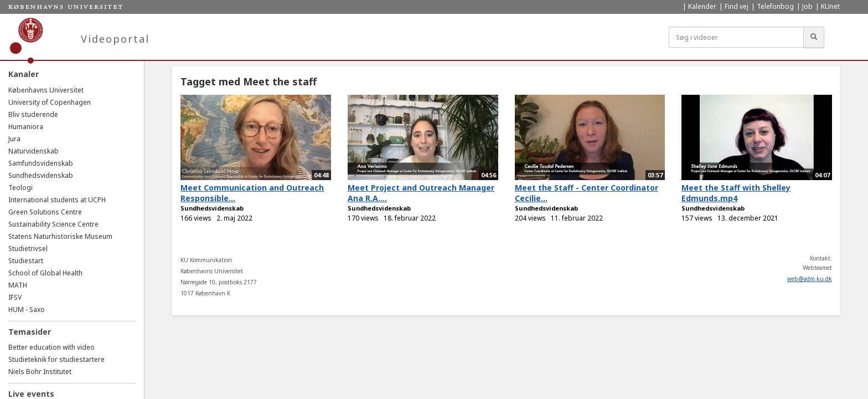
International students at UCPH (57, 200)
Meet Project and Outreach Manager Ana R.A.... (421, 193)
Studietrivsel (28, 249)
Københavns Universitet (46, 90)
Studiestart (26, 261)
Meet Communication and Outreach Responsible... (252, 193)
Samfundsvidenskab (41, 163)
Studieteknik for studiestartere (56, 359)
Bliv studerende (33, 114)
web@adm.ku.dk (810, 279)
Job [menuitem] (807, 6)
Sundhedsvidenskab (41, 175)
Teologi (20, 188)
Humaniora (26, 127)
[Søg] (814, 37)
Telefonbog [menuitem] (775, 6)
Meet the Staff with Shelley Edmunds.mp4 (736, 193)
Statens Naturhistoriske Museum (60, 236)
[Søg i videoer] (736, 37)
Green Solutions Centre (45, 212)
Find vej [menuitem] (737, 6)
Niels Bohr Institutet (40, 372)
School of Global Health (45, 273)
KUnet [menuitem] (830, 6)
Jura (14, 139)
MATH (18, 285)
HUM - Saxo (27, 310)
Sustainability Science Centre (53, 224)
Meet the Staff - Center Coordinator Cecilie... (587, 193)
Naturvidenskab (33, 151)
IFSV (15, 297)
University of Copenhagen (50, 102)
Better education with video (51, 347)
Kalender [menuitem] (702, 6)
